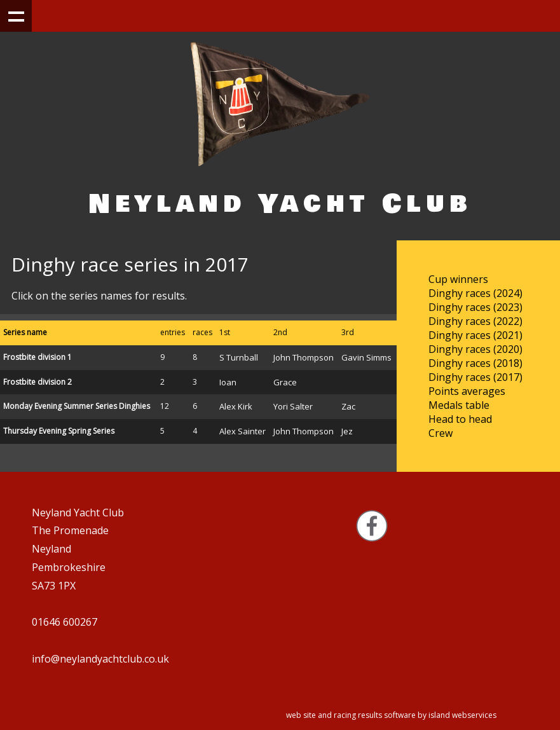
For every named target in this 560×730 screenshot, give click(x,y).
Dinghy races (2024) (475, 293)
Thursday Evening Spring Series (59, 431)
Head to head (460, 419)
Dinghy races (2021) (475, 335)
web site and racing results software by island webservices (391, 715)
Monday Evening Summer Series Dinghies (77, 406)
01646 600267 (65, 622)
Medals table (459, 405)
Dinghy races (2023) (475, 307)
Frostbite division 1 (38, 357)
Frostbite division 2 (38, 382)
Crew (440, 433)
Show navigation (16, 16)
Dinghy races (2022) (475, 321)
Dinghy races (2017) (475, 377)
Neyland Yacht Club (280, 204)
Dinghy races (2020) (475, 349)
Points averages (467, 391)
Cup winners (458, 279)
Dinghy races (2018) (475, 363)
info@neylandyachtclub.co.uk (100, 659)
